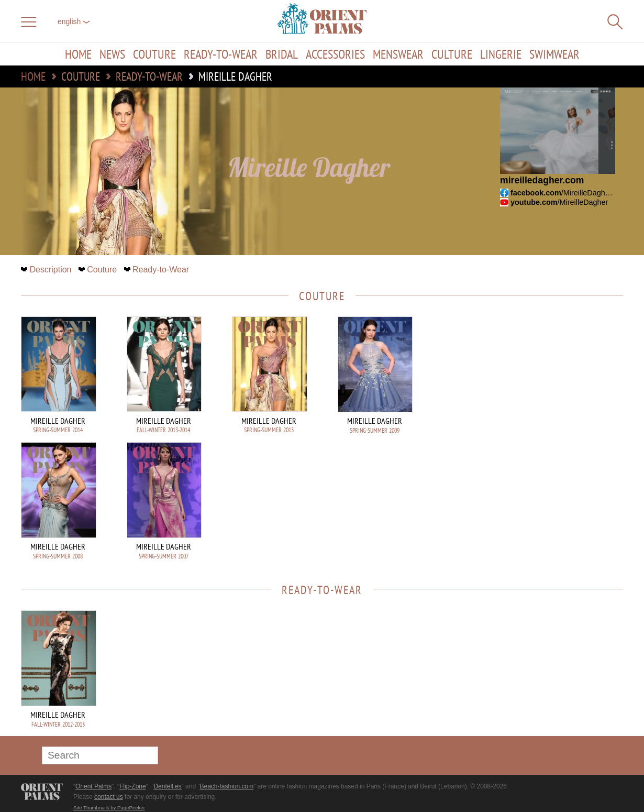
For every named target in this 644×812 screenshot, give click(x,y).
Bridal (282, 54)
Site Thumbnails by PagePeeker (109, 808)
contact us (109, 797)
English (74, 21)
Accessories (335, 54)
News (112, 54)
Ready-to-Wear (221, 54)
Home (78, 54)
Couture (154, 54)
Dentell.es (167, 786)
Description (47, 270)
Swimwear (554, 54)
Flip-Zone (133, 786)
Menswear (398, 54)
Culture (452, 54)
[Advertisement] (550, 387)
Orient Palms (93, 786)
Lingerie (501, 54)
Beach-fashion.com (226, 786)
